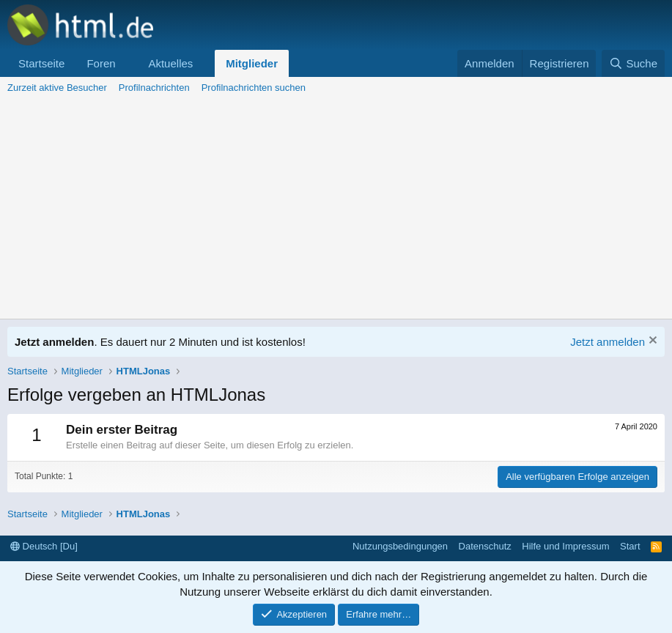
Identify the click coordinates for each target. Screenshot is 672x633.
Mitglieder (252, 63)
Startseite (41, 63)
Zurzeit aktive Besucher (57, 88)
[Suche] (633, 63)
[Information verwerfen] (651, 342)
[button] (127, 63)
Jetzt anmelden (608, 342)
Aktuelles (170, 63)
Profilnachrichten (154, 88)
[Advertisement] (336, 209)
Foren (101, 63)
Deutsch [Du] (44, 546)
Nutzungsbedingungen (400, 546)
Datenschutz (485, 546)
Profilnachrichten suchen (254, 88)
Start (630, 546)
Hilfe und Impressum (565, 546)
